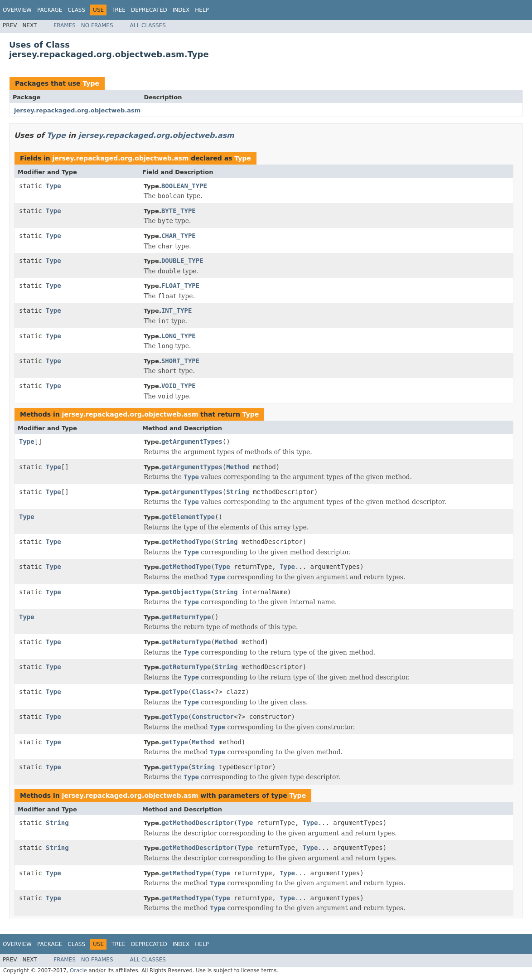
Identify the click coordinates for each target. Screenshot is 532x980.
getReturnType (186, 617)
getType (175, 692)
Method (238, 467)
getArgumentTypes (192, 441)
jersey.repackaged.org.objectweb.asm (77, 110)
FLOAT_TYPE (180, 286)
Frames (65, 25)
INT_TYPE (177, 310)
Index (181, 10)
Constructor (213, 717)
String (238, 492)
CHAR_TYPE (179, 236)
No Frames (97, 25)
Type (91, 83)
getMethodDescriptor (198, 823)
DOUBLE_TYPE (182, 261)
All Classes (148, 25)
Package (50, 10)
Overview (17, 10)
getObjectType (186, 592)
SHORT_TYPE (180, 361)
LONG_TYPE (179, 336)
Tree (118, 10)
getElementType (188, 517)
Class (76, 10)
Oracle (78, 970)
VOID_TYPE (179, 386)
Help (202, 10)
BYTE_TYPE (179, 211)
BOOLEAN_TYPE (184, 186)
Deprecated (149, 10)
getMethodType (186, 542)
